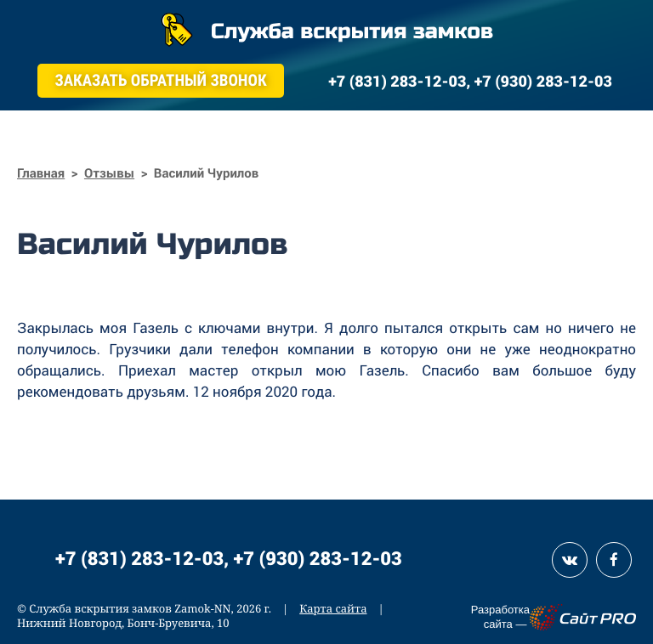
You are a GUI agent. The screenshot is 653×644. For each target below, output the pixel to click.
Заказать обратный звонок (160, 80)
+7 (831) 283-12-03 (139, 558)
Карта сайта (333, 608)
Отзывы (109, 173)
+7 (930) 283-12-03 (318, 558)
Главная (41, 173)
